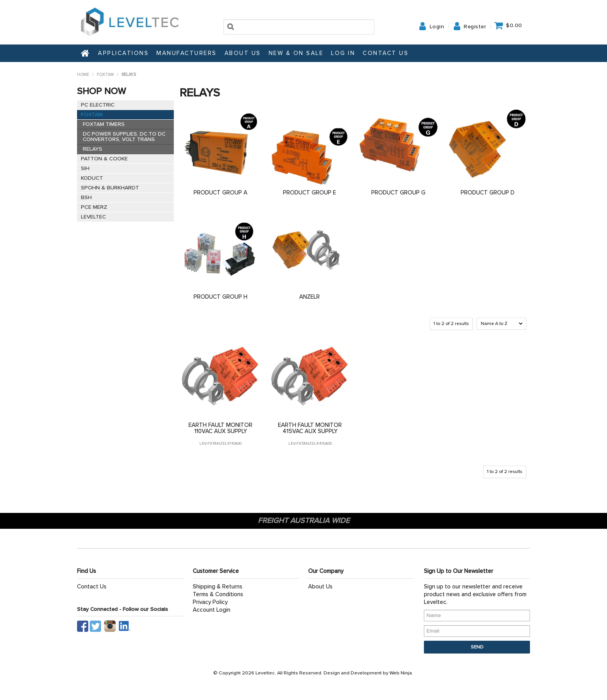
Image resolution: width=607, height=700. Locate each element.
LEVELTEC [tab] (93, 217)
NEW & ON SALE (296, 53)
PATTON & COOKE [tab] (104, 159)
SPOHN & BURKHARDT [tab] (110, 188)
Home (86, 53)
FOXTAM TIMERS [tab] (104, 124)
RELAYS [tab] (93, 149)
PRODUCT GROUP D (488, 193)
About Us (243, 53)
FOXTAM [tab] (92, 114)
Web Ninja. (401, 673)
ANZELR (310, 297)
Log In (343, 53)
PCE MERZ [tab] (94, 207)
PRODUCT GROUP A (220, 193)
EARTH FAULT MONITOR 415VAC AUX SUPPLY (310, 428)
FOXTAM (105, 75)
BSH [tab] (86, 197)
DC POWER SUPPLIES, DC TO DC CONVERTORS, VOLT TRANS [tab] (124, 137)
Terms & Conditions (218, 594)
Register (475, 27)
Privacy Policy (210, 602)
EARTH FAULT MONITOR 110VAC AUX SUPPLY (220, 428)
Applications (123, 53)
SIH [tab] (85, 168)
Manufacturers (187, 53)
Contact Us (386, 53)
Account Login (212, 610)
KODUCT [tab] (92, 178)
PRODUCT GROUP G (398, 193)
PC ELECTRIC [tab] (98, 105)
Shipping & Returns (218, 586)
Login (437, 27)
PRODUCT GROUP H (220, 297)
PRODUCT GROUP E (310, 193)
